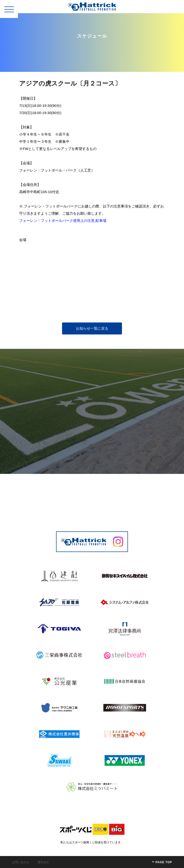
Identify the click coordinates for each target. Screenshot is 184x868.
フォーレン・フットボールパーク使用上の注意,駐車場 (63, 221)
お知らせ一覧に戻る (92, 328)
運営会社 (43, 862)
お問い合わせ (21, 862)
